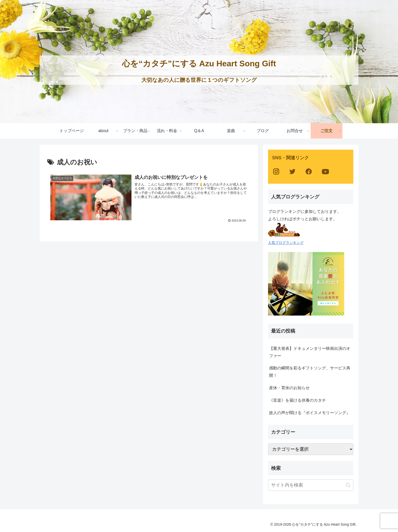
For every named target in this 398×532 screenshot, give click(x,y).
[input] (311, 485)
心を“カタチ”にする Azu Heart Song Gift (199, 64)
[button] (348, 485)
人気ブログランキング (286, 243)
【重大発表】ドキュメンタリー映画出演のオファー (310, 352)
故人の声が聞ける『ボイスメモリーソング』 (310, 413)
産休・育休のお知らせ (289, 388)
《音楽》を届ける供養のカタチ (297, 400)
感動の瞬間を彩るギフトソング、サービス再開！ (310, 372)
